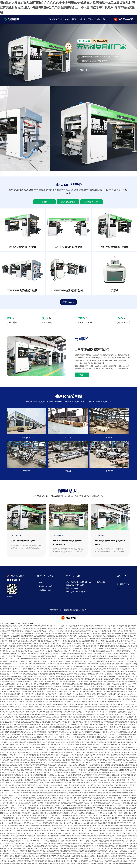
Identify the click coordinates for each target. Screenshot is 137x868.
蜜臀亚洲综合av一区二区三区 (18, 748)
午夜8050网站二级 (8, 705)
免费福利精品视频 (101, 631)
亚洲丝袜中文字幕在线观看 (49, 664)
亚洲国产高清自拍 (24, 829)
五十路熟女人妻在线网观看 (39, 687)
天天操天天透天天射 (26, 814)
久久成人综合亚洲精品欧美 (53, 654)
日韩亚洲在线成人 (58, 657)
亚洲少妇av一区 (86, 768)
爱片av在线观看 (94, 771)
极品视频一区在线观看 (11, 639)
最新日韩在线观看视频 (70, 652)
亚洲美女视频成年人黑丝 (84, 801)
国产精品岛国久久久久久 (29, 657)
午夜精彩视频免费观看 (82, 662)
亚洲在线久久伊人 (39, 695)
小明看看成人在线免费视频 (109, 644)
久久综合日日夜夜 (111, 801)
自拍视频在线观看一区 (66, 750)
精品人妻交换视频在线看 (23, 819)
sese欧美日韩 (84, 791)
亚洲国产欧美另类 (60, 809)
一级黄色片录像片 (77, 725)
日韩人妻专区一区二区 (23, 821)
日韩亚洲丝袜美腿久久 (68, 702)
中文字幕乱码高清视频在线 (21, 692)
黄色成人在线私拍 (60, 647)
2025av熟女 (95, 644)
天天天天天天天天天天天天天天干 (29, 707)
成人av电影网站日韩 (52, 844)
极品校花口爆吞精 (36, 783)
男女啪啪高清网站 (106, 821)
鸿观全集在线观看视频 (98, 750)
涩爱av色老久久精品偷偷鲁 (127, 766)
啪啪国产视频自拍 (109, 669)
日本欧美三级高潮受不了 (67, 639)
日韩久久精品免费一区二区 (34, 733)
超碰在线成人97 (128, 753)
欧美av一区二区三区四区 (35, 753)
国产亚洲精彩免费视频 (30, 677)
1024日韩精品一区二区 (23, 667)
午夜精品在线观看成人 (51, 733)
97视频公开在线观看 (119, 781)
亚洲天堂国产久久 (6, 631)
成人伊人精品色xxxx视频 (15, 854)
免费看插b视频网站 (113, 733)
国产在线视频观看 (106, 748)
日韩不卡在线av (127, 687)
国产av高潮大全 (101, 677)
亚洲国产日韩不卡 (115, 672)
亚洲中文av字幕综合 (91, 634)
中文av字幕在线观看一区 (42, 730)
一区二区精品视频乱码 (86, 846)
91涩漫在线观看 (116, 687)
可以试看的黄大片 (91, 834)
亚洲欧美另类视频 (111, 768)
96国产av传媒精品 (108, 760)
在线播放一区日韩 (126, 728)
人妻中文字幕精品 (73, 677)
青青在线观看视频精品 (80, 720)
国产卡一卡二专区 (85, 682)
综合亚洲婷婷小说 (36, 723)
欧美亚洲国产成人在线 (92, 836)
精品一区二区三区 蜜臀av (45, 766)
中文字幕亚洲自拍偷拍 (117, 846)
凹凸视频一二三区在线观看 (21, 631)
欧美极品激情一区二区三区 (75, 712)
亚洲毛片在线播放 (57, 697)
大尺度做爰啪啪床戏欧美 (79, 738)
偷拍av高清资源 (19, 766)
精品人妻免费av (102, 778)
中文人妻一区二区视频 (92, 700)
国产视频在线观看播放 (80, 748)
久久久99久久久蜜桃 (64, 760)
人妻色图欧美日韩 (48, 745)
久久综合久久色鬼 (124, 710)
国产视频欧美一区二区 (106, 854)
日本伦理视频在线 (49, 806)
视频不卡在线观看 (22, 859)
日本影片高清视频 (34, 748)
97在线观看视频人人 (22, 791)
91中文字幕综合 (123, 778)
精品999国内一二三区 (45, 768)
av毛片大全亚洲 (12, 717)
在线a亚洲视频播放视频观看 (12, 697)
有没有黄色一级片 (8, 723)
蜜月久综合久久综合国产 (10, 738)
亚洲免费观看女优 (123, 659)
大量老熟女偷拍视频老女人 (98, 763)
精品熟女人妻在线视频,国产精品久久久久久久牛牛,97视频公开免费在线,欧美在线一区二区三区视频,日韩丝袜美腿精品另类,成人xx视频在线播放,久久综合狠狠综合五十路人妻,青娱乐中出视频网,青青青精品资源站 (67, 7)
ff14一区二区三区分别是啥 (97, 766)
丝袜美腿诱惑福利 (78, 836)
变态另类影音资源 (43, 773)
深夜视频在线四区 (98, 753)
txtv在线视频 (113, 859)
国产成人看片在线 (108, 809)
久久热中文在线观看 (129, 819)
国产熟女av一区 (24, 776)
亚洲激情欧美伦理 (35, 755)
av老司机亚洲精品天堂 (64, 836)
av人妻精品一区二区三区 (72, 674)
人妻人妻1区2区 (35, 720)
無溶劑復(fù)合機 (91, 202)
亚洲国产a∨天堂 (45, 697)
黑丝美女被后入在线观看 (86, 637)
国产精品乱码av (68, 771)
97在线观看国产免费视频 (89, 674)
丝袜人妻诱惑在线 (40, 639)
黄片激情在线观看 (56, 788)
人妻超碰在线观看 (73, 796)
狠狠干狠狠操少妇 (22, 647)
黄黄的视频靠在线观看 (63, 738)
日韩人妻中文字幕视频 (22, 723)
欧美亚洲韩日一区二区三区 (20, 836)
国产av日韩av (96, 715)
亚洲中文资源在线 (84, 652)
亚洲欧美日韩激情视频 (108, 715)
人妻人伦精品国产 (35, 778)
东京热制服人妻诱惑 (128, 750)
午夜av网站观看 (55, 852)
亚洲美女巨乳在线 (69, 831)
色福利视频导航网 (39, 702)
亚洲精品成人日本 (102, 664)
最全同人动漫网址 (95, 760)
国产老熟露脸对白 (121, 849)
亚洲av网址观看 (128, 806)
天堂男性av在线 (68, 662)
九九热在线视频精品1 (110, 639)
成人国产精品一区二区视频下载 (70, 803)
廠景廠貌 (82, 19)
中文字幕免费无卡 (128, 647)
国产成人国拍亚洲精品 (10, 710)
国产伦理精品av (84, 705)
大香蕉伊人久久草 (56, 652)
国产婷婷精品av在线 (12, 814)
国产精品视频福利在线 (53, 702)
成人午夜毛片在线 (51, 669)
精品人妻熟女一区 (32, 798)
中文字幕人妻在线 (86, 654)
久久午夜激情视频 (80, 649)
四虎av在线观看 (110, 720)
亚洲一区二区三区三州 (61, 768)
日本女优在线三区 (24, 654)
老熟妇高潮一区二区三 (127, 642)
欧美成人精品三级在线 (115, 763)
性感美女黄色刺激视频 (70, 788)
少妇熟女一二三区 (6, 692)
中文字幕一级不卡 (55, 687)
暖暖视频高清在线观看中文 (50, 659)
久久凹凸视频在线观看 (45, 657)
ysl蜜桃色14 (14, 829)
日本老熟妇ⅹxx (36, 659)
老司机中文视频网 (105, 725)
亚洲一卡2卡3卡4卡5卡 (14, 677)
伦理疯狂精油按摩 (45, 798)
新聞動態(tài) (91, 19)
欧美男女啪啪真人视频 (48, 707)
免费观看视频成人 (119, 692)
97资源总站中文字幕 (41, 637)
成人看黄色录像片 (54, 637)
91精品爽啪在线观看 (31, 857)
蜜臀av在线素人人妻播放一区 (34, 862)
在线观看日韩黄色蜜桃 (76, 811)
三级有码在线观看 (37, 811)
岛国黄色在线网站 (115, 654)
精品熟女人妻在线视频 (100, 773)
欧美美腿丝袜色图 (94, 748)
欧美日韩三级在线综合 (98, 788)
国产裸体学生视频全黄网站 (119, 652)
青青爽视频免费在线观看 (119, 637)
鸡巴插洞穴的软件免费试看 (114, 791)
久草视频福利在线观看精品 (11, 700)
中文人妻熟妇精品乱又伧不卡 (27, 743)
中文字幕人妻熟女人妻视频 (73, 697)
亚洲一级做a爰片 (64, 740)
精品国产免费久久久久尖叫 (99, 690)
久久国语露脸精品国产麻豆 (91, 697)
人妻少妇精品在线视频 (17, 685)
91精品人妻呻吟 (34, 710)
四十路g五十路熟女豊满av (21, 771)
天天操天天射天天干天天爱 (124, 867)
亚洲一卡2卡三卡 (30, 642)
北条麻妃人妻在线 (103, 844)
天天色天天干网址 (49, 753)
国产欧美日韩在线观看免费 (86, 733)
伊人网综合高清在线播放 (27, 781)
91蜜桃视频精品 (21, 793)
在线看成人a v (59, 778)
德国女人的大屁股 (78, 776)
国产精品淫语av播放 (24, 750)
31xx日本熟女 (98, 669)
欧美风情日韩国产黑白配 (76, 700)
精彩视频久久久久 (11, 750)
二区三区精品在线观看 (90, 854)
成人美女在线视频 (6, 659)
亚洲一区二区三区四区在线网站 (102, 702)
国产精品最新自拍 (95, 662)
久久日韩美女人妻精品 (125, 682)
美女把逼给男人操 (74, 773)
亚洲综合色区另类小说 (97, 791)
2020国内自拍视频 (6, 816)
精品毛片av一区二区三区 (109, 700)
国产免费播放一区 (95, 793)
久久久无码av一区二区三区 (13, 831)
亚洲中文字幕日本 (6, 758)
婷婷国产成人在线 (98, 768)
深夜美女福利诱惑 (17, 649)
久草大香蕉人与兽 (25, 811)
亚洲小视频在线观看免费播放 (84, 814)
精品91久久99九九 (69, 642)
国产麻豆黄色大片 (8, 783)
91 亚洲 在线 (112, 743)
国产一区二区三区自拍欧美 (14, 728)
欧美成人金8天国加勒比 (108, 836)
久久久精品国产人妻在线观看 (87, 841)
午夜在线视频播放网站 (56, 674)
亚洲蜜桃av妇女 (51, 717)
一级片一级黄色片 (125, 667)
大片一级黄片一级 (20, 690)
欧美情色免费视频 (105, 647)
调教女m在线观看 (29, 796)
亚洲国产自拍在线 (63, 669)
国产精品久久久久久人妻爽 (64, 649)
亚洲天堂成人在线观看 (67, 783)
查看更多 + (82, 378)
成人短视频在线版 (28, 637)
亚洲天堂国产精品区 (37, 669)
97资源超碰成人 (122, 715)
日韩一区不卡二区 (89, 664)
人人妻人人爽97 (79, 821)
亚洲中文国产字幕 (128, 783)
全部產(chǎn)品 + (69, 305)
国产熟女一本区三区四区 (64, 786)
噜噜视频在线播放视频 (22, 778)
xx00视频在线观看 (105, 634)
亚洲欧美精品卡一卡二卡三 (82, 829)
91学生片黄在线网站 (110, 738)
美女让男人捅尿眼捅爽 (83, 644)
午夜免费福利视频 (57, 846)
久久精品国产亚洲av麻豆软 (44, 712)
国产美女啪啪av (122, 743)
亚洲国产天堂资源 (25, 867)
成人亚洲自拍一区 (123, 738)
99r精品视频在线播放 (7, 791)
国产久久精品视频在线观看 (83, 659)
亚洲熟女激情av (121, 649)
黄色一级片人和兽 (125, 677)
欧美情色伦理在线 (8, 806)
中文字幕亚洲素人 (130, 690)
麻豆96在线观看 (45, 710)
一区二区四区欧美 (75, 669)
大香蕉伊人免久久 (48, 682)
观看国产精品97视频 (123, 758)
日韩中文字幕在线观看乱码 (67, 723)
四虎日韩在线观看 (20, 798)
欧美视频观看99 (5, 824)
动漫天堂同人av (81, 642)
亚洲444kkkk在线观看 (32, 740)
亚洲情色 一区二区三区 (87, 677)
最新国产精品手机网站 (81, 771)
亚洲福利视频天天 (129, 791)
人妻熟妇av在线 (101, 733)
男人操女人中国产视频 (92, 657)
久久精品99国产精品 (114, 680)
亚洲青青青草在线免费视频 (86, 631)
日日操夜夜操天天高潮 (59, 793)
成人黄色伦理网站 (124, 644)
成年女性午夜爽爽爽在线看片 (82, 826)
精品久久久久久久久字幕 (29, 735)
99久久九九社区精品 (37, 654)
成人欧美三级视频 (57, 864)
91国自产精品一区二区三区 (20, 644)
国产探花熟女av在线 (43, 685)
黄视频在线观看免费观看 (42, 864)
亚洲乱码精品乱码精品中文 (56, 631)
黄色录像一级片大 (70, 672)
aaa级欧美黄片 (59, 634)
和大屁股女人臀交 (44, 743)
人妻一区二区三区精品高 (19, 672)
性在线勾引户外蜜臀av (120, 748)
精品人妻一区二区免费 (83, 715)
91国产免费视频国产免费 (50, 758)
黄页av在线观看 (97, 682)
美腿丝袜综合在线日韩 (97, 758)
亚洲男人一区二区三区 (32, 816)
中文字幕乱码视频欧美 (99, 667)
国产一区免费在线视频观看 (68, 841)
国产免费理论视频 (63, 791)
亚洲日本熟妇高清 (86, 773)
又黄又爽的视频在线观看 (117, 695)
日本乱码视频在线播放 (28, 700)
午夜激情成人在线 (86, 753)
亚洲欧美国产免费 (11, 652)
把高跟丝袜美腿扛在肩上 (82, 690)
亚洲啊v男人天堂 (12, 707)
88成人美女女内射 (69, 644)
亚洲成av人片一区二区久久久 (24, 826)
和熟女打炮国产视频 (68, 763)
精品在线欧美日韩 (106, 771)
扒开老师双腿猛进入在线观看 (45, 738)
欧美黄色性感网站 (60, 682)
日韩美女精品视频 (119, 771)
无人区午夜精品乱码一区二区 (44, 634)
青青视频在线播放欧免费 (43, 796)
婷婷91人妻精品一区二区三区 (50, 720)
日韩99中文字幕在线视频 (41, 652)
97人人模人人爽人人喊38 (80, 760)
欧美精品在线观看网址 (38, 667)
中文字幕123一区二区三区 (100, 695)
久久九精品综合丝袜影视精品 (100, 652)
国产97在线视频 (101, 680)
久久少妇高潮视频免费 (79, 707)
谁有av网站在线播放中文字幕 (66, 717)
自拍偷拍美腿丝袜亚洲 (57, 839)
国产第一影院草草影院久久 (32, 745)
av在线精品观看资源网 (21, 720)
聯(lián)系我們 (102, 19)
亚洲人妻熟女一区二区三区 (21, 659)
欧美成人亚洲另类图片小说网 (100, 687)
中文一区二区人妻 (75, 768)
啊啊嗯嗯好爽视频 (112, 667)
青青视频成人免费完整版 (69, 637)
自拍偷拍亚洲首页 (115, 844)
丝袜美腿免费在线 (60, 712)
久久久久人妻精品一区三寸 (84, 685)
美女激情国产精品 (118, 657)
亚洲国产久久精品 (72, 682)
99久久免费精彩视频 (100, 723)
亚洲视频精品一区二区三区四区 (66, 728)
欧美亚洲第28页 (7, 763)
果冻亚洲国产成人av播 (110, 682)
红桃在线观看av (35, 776)
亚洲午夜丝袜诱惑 (78, 786)
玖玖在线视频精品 (64, 664)
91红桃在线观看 (131, 821)
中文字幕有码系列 (34, 672)
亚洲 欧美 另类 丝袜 (117, 707)
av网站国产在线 (130, 657)
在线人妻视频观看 (46, 672)
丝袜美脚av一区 (105, 776)
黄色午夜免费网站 (67, 852)
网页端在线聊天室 (48, 647)
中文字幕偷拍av (57, 644)
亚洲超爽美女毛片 (99, 801)
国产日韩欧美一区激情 (105, 692)
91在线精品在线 (58, 672)
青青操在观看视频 (109, 712)
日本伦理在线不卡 (69, 801)
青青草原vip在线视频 (127, 662)
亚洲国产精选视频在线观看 (17, 834)
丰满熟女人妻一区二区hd (71, 654)
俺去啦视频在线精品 (48, 786)
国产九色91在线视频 (69, 730)
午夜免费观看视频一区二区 (21, 760)
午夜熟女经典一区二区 (106, 816)
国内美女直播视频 (119, 745)
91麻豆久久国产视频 (66, 659)
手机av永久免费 (80, 755)
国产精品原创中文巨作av (25, 634)
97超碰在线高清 (97, 639)
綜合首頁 (52, 19)
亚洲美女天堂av (112, 705)
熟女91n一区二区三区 (84, 702)
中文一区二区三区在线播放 (31, 697)
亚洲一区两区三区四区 (37, 836)
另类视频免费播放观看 (31, 649)
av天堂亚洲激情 (71, 631)
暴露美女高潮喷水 (54, 705)
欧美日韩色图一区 (114, 664)
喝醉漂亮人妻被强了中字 (103, 637)
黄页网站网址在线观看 (62, 816)
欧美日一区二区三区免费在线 (32, 841)
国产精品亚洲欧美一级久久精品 (14, 773)
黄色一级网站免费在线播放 (71, 819)
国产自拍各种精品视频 (51, 829)
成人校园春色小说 (27, 702)
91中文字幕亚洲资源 (95, 796)
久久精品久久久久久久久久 (37, 715)
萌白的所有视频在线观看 (39, 631)
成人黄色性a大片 (127, 717)
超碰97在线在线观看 (65, 748)
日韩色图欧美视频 (83, 758)
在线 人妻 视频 (108, 745)
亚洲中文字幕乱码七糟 (122, 674)
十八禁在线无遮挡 (12, 781)
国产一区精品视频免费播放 (59, 743)
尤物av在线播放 (11, 647)
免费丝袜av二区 (111, 788)
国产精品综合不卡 (121, 669)
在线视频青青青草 (77, 664)
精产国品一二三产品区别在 (45, 700)
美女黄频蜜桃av (46, 644)
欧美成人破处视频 (106, 657)
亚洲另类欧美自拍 (33, 788)
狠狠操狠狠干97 (52, 750)
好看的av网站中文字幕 (81, 852)
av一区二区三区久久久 (83, 639)
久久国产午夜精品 (26, 695)
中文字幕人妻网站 (111, 659)
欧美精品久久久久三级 (20, 715)
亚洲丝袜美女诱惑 (17, 682)
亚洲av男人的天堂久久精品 (9, 776)
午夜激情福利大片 (113, 631)
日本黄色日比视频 (92, 647)
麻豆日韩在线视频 (109, 649)
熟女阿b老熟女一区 (98, 824)
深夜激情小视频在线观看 (47, 649)
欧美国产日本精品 (124, 705)
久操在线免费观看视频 (97, 710)
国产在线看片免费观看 (7, 788)
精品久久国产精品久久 (114, 750)
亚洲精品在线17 (127, 680)
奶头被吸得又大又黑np (69, 695)
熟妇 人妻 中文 (85, 710)
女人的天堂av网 (35, 644)
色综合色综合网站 (123, 639)
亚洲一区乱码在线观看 (7, 793)
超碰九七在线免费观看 (59, 796)
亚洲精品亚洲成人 (128, 844)
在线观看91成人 (94, 730)
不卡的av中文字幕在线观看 (59, 773)
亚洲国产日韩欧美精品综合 (84, 783)
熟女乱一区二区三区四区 (20, 809)
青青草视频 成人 (57, 710)
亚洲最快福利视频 (24, 717)
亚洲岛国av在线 (34, 859)
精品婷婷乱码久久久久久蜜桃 (74, 634)
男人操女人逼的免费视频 (27, 738)
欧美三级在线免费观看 (26, 639)
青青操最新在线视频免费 (84, 723)
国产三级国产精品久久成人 (21, 669)
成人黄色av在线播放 (69, 857)
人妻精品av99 (116, 647)
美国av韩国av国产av (41, 705)
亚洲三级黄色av (23, 710)
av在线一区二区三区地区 (120, 634)
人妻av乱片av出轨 (119, 702)
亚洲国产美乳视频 (37, 829)
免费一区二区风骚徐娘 (40, 814)
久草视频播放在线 (15, 680)
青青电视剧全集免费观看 (42, 662)
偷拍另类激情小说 (114, 735)
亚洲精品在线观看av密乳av (109, 697)
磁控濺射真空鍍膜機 (68, 202)
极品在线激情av (34, 809)
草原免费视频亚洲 (93, 857)
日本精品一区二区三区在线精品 (108, 755)
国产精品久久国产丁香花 (89, 819)
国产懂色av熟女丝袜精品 (56, 692)
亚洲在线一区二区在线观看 (74, 839)
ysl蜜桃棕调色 (125, 798)
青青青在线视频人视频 (38, 717)
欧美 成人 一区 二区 (16, 662)
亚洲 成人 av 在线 (11, 654)
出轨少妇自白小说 (92, 816)
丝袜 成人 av (18, 796)
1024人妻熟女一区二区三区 (68, 758)
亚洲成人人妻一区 (56, 662)
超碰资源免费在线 (98, 659)
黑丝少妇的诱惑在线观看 (58, 867)
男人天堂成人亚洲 (40, 680)
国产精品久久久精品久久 (54, 821)
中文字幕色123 (64, 680)
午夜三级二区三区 (14, 735)
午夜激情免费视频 (127, 664)
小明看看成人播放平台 (101, 672)
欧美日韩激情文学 (105, 803)
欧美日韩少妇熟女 (56, 857)
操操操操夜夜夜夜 (62, 862)
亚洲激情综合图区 (53, 639)
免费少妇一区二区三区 (72, 667)
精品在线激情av (56, 730)
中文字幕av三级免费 (83, 687)
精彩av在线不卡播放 (65, 829)
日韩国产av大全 (82, 857)
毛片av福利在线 (71, 809)
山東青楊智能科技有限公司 (72, 613)
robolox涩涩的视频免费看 (85, 672)
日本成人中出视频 (56, 642)
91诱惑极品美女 (61, 677)
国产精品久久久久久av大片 (66, 715)
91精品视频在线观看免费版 (47, 677)
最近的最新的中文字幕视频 (69, 705)
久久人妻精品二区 (43, 852)
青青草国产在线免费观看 (39, 692)
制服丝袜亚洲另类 (68, 685)
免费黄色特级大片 (83, 809)
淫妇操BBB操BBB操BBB (13, 637)
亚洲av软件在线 (61, 753)
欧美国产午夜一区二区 (87, 743)
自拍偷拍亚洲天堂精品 (12, 712)
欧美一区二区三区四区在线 (106, 867)
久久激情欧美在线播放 (100, 735)
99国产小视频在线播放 (71, 846)
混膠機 (44, 202)
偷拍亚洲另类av (51, 715)
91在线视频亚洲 (96, 728)
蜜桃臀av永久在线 (36, 763)
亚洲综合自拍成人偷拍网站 (32, 682)
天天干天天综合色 (42, 674)
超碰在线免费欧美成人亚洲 (110, 642)
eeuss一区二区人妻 (115, 773)
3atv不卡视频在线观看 (29, 852)
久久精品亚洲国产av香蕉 (88, 778)
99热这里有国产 (18, 803)
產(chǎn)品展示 (71, 19)
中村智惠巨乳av (7, 766)
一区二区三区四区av (89, 680)
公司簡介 (59, 19)
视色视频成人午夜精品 (107, 730)
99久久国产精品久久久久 (100, 717)
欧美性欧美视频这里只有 (94, 649)
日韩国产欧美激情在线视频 (120, 829)
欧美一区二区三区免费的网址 (76, 647)
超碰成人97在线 (113, 685)
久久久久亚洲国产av (84, 728)
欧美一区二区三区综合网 (98, 705)
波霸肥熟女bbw (30, 685)
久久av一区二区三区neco (122, 854)
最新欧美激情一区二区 (12, 657)
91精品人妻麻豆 (110, 758)
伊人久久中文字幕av (127, 631)
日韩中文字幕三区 (65, 826)
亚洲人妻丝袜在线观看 (88, 859)
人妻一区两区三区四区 (22, 806)
